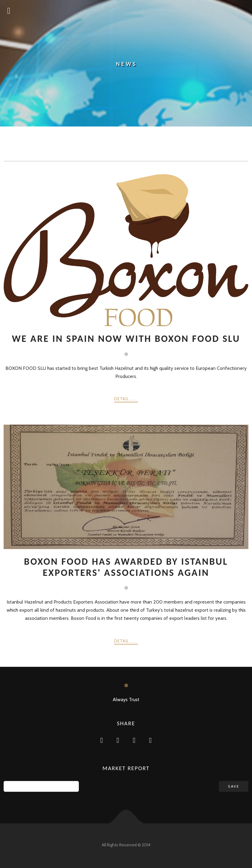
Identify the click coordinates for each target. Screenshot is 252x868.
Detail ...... (126, 399)
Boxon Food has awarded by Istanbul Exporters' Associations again (126, 567)
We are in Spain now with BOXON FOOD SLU (126, 339)
